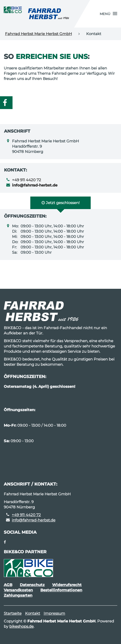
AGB (8, 585)
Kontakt (33, 613)
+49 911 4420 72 (27, 180)
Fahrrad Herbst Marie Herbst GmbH (38, 34)
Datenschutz (32, 585)
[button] (108, 14)
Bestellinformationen (61, 590)
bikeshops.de (21, 626)
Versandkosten (18, 590)
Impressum (54, 613)
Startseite (13, 613)
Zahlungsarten (18, 595)
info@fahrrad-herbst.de (34, 520)
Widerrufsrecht (67, 585)
